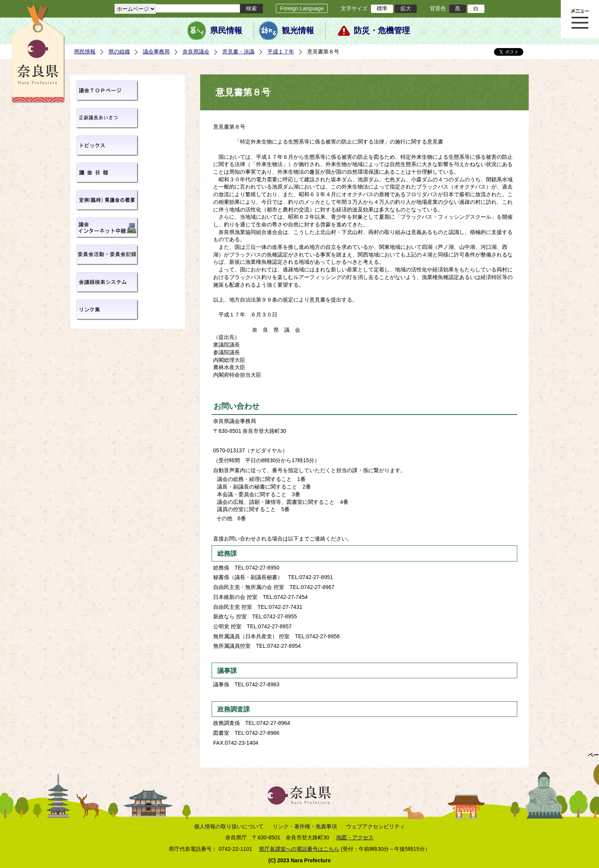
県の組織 (119, 52)
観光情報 (298, 31)
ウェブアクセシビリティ (376, 826)
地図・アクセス (355, 837)
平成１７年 (281, 52)
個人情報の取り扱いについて (229, 826)
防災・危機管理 (382, 31)
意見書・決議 (238, 52)
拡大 (406, 8)
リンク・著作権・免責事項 (305, 826)
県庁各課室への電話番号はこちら (299, 849)
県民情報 (226, 31)
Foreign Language (302, 8)
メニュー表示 (580, 19)
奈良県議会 (196, 52)
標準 (382, 8)
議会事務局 (156, 52)
